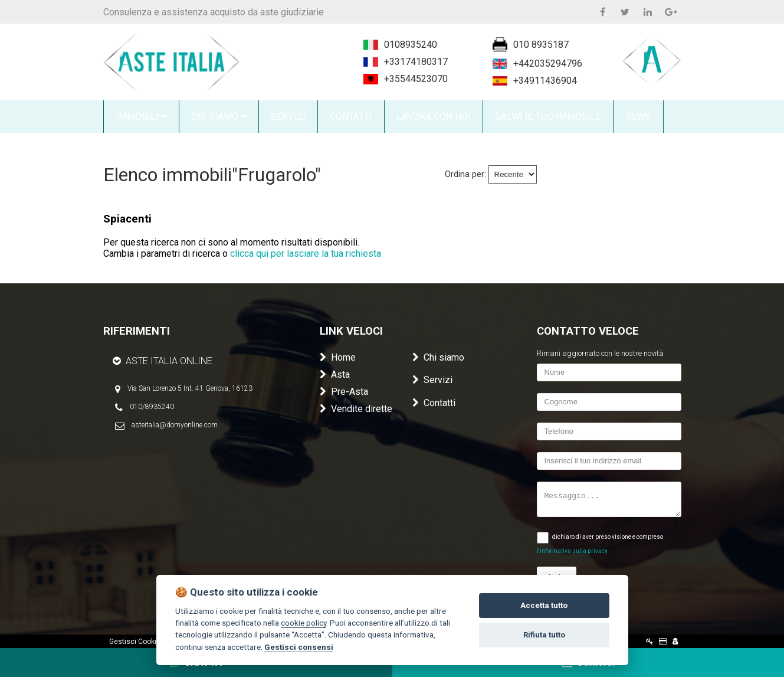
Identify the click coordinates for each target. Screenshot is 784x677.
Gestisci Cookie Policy (145, 642)
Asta (335, 375)
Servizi (432, 380)
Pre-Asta (344, 392)
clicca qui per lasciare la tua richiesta (306, 254)
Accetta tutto (544, 605)
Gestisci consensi (299, 647)
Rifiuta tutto (544, 635)
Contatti (434, 403)
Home (338, 357)
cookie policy (304, 623)
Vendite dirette (356, 409)
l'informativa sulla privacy (572, 551)
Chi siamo (438, 357)
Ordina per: (465, 174)
